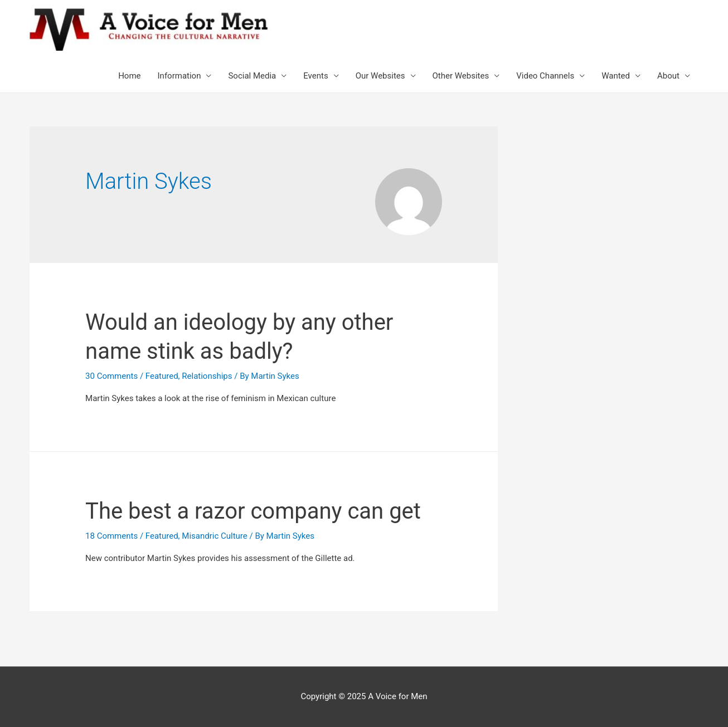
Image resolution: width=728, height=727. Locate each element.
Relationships (207, 376)
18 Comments (111, 536)
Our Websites (380, 76)
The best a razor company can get (253, 511)
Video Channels (545, 76)
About (668, 76)
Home (129, 76)
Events (316, 76)
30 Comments (111, 376)
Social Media (252, 76)
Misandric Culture (214, 536)
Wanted (616, 76)
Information (179, 76)
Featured (162, 376)
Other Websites (461, 76)
